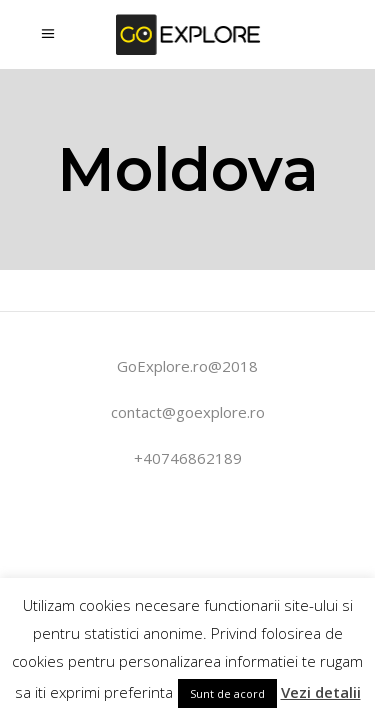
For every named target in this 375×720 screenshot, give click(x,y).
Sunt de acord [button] (227, 693)
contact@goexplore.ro (188, 412)
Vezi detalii (321, 692)
